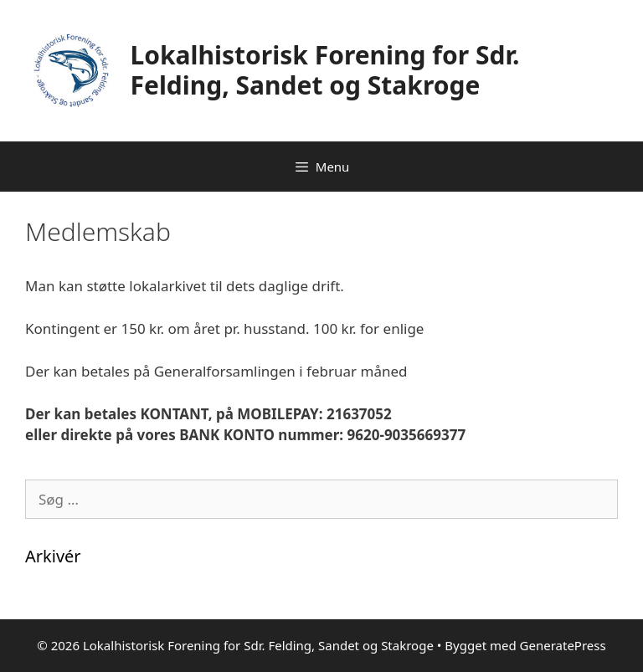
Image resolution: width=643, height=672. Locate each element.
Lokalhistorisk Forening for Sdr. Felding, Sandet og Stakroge (325, 70)
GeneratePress (563, 645)
